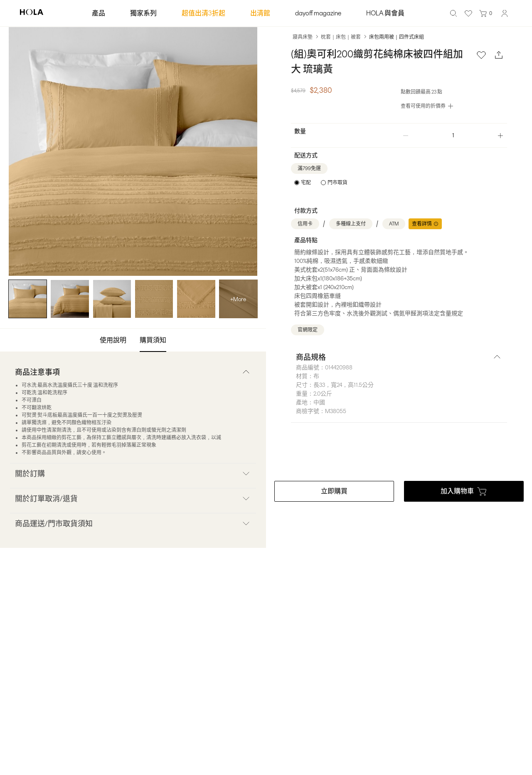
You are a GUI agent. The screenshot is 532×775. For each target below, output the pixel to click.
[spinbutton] (453, 135)
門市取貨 (337, 183)
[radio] (303, 183)
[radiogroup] (321, 183)
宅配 (306, 183)
